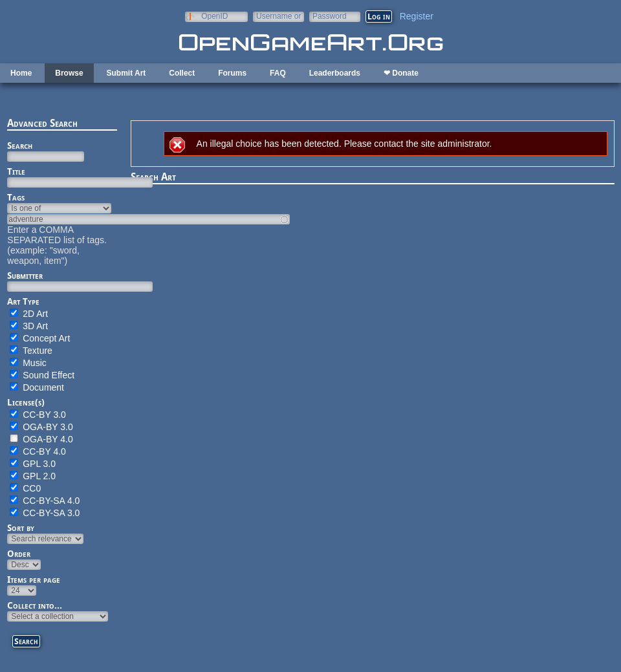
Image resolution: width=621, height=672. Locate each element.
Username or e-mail (278, 16)
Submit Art (126, 73)
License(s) (26, 402)
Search (20, 146)
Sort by (21, 528)
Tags (16, 197)
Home (21, 73)
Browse (69, 73)
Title (16, 171)
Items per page (34, 580)
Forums (232, 73)
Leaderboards (335, 73)
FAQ (278, 73)
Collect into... (35, 605)
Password (330, 16)
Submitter (25, 276)
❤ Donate (401, 73)
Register (417, 16)
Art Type (23, 301)
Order (19, 554)
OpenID (214, 16)
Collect (182, 73)
